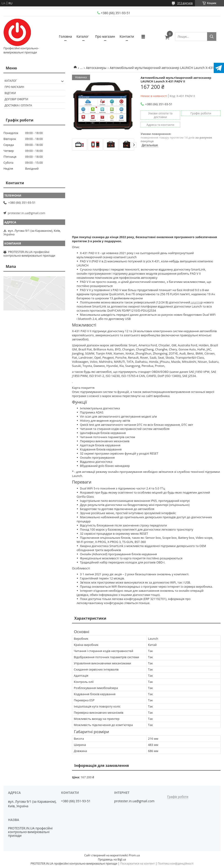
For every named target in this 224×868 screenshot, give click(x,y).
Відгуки (10, 93)
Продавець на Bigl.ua (112, 859)
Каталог (83, 36)
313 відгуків (185, 3)
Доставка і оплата (18, 105)
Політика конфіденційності (176, 864)
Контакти (127, 36)
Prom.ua (134, 855)
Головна (65, 36)
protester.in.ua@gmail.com (27, 213)
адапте (196, 302)
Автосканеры (96, 68)
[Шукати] (212, 37)
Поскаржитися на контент (137, 864)
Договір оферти (16, 99)
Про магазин (105, 36)
